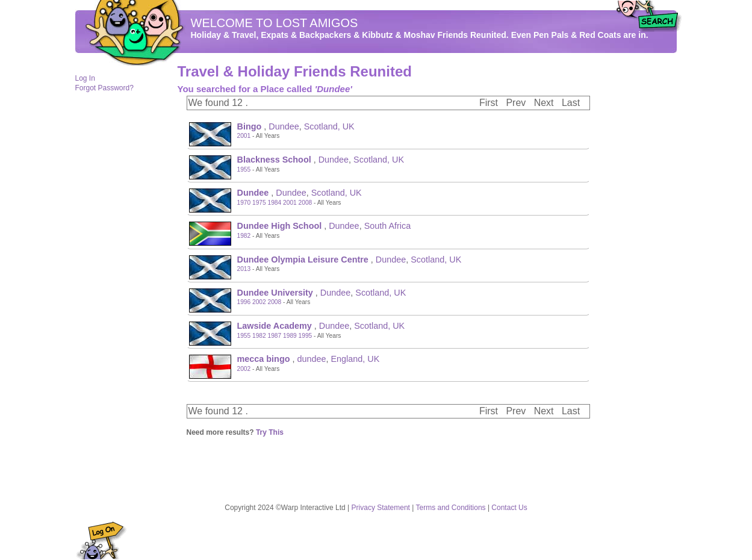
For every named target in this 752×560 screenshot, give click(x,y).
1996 (244, 302)
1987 (275, 336)
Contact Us (509, 508)
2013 (244, 269)
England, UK (356, 359)
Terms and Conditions (451, 508)
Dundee (284, 126)
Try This (270, 432)
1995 (306, 336)
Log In (85, 78)
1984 (275, 203)
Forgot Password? (104, 88)
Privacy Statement (381, 508)
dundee (311, 359)
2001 (244, 136)
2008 (306, 203)
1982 (244, 236)
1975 (259, 203)
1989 (290, 336)
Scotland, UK (329, 126)
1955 (244, 170)
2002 (259, 302)
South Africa (388, 226)
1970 (244, 203)
